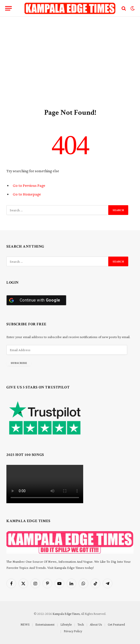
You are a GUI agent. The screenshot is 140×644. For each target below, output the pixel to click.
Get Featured (116, 624)
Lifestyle (66, 624)
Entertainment (45, 624)
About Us (96, 624)
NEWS (25, 624)
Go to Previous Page (29, 185)
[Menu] (8, 8)
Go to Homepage (27, 194)
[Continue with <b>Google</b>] (36, 300)
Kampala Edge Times (66, 614)
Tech (81, 624)
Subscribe (19, 363)
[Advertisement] (70, 61)
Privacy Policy (73, 631)
